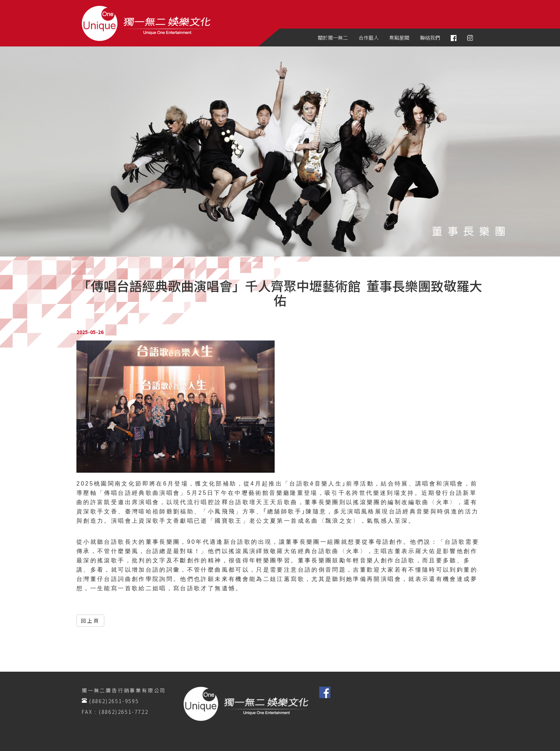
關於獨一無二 (333, 38)
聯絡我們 (430, 38)
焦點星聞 (399, 38)
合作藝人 (369, 38)
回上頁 (90, 621)
